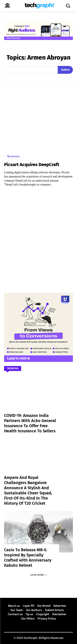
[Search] (65, 70)
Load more (38, 575)
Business (13, 156)
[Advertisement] (38, 238)
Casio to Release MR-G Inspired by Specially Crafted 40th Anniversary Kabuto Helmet (28, 558)
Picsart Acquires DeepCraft (32, 165)
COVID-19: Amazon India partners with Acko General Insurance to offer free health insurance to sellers (30, 423)
